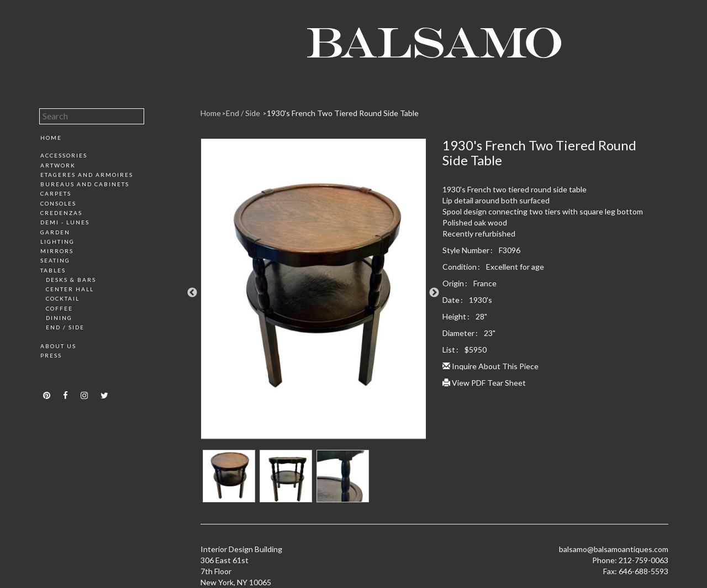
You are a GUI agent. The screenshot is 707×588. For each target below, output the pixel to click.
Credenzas (61, 213)
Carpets (56, 193)
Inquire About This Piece (490, 366)
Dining (59, 318)
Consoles (58, 203)
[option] (313, 293)
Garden (55, 232)
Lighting (57, 242)
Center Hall (70, 289)
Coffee (59, 308)
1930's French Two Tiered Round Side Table (343, 113)
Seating (55, 260)
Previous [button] (192, 293)
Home (51, 138)
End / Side (65, 327)
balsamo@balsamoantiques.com (614, 549)
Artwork (58, 165)
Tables (53, 270)
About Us (58, 346)
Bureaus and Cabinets (85, 184)
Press (51, 355)
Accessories (64, 155)
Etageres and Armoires (87, 175)
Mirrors (57, 251)
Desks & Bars (71, 280)
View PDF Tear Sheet (484, 383)
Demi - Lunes (65, 222)
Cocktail (63, 298)
